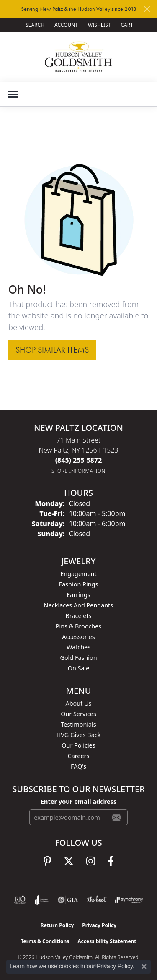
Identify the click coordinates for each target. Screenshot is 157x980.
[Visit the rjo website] (20, 900)
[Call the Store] (79, 460)
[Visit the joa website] (42, 900)
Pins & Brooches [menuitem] (78, 626)
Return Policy (57, 925)
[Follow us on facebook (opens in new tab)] (111, 861)
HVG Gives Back (79, 735)
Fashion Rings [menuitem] (79, 584)
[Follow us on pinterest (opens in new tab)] (47, 861)
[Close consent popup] (144, 967)
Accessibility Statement (107, 941)
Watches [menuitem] (78, 647)
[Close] (147, 9)
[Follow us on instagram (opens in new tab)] (91, 861)
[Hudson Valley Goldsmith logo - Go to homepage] (78, 57)
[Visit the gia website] (68, 900)
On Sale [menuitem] (79, 668)
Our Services (78, 714)
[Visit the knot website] (97, 900)
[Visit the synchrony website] (129, 900)
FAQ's (78, 766)
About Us (79, 703)
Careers (79, 756)
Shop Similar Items (52, 350)
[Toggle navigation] (13, 94)
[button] (34, 25)
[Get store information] (78, 471)
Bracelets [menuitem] (78, 616)
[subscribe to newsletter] (116, 817)
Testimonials (78, 724)
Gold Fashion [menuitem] (78, 658)
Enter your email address (78, 801)
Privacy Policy (99, 925)
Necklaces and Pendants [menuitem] (78, 605)
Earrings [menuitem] (78, 595)
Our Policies (78, 745)
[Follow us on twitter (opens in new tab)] (69, 861)
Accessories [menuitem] (78, 637)
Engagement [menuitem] (78, 574)
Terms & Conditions (45, 941)
